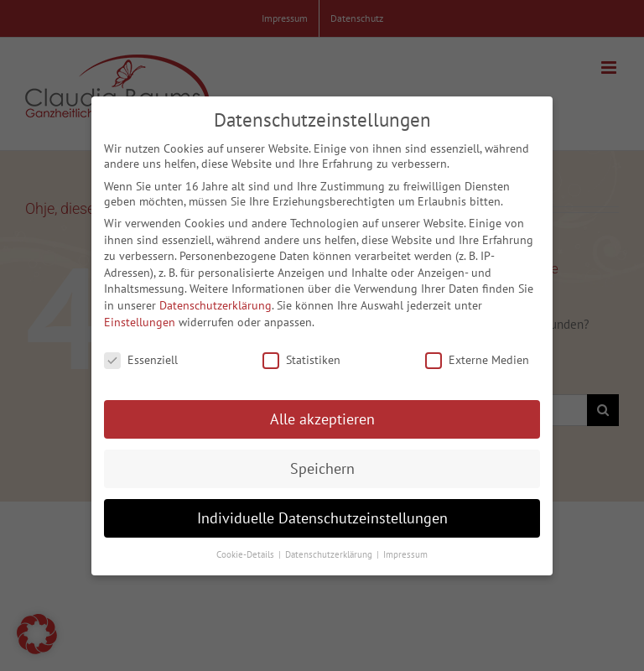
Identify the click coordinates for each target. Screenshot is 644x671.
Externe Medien (477, 356)
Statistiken (301, 356)
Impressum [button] (405, 549)
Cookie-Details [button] (247, 549)
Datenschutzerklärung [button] (330, 549)
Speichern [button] (322, 463)
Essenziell (141, 356)
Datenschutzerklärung (216, 300)
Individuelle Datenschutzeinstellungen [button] (322, 513)
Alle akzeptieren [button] (322, 414)
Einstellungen (140, 317)
